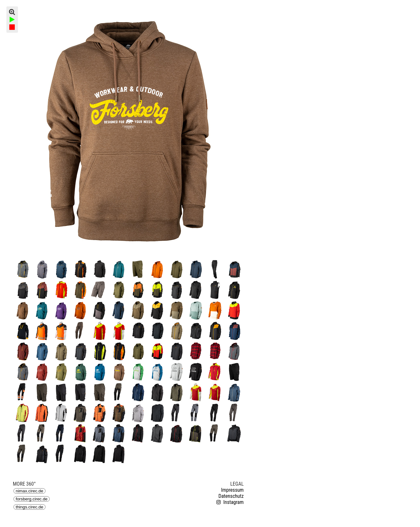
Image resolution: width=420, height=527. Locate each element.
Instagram (230, 502)
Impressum (232, 490)
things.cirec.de (29, 507)
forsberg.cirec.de (32, 499)
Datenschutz (231, 496)
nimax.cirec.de (29, 491)
